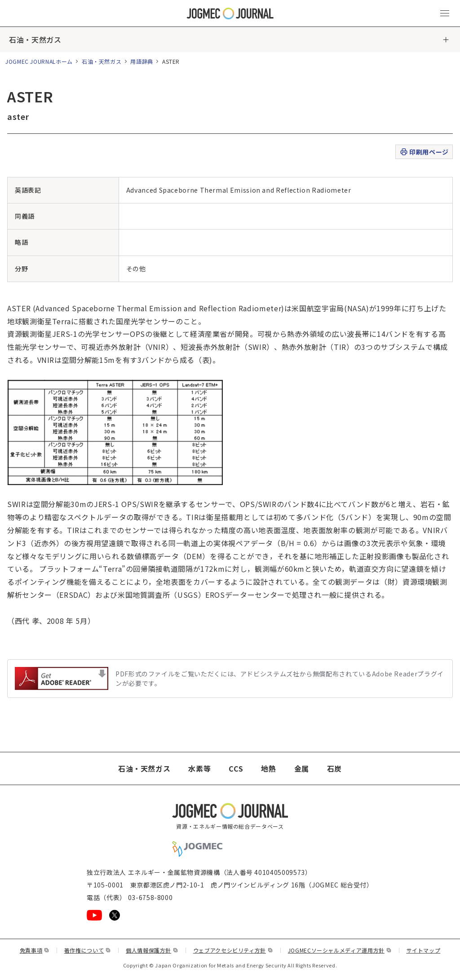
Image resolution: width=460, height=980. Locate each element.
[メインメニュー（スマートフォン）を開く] (445, 13)
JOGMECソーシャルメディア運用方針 (340, 950)
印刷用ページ (424, 152)
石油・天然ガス (35, 40)
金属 (302, 768)
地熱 (268, 768)
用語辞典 (142, 61)
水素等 (199, 768)
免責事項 (35, 950)
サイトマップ (424, 950)
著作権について (88, 950)
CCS (236, 768)
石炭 (334, 768)
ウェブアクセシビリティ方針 (233, 950)
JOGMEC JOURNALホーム (39, 61)
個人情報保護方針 (152, 950)
